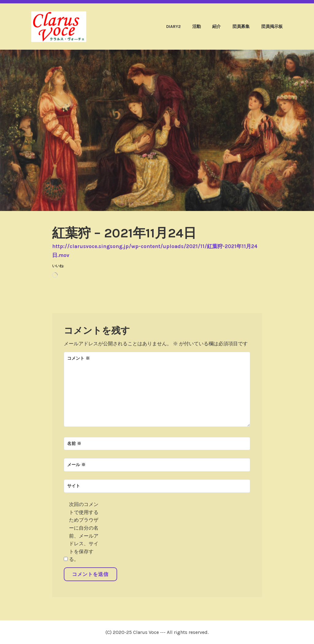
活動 (197, 27)
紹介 (216, 27)
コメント (78, 358)
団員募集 (241, 27)
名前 (74, 444)
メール (76, 465)
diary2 (173, 27)
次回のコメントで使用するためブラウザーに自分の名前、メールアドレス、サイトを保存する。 (84, 532)
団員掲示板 (272, 27)
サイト (74, 486)
